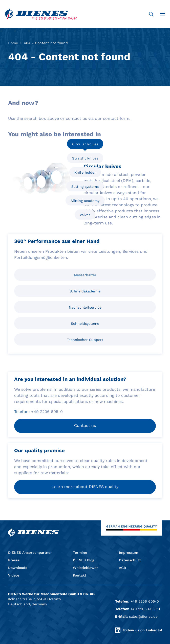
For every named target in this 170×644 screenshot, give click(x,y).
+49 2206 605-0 (145, 601)
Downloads (18, 568)
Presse (14, 560)
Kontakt (80, 575)
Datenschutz (130, 560)
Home (13, 43)
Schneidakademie (85, 291)
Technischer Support (85, 340)
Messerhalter (85, 275)
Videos (14, 575)
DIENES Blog (84, 560)
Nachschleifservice (85, 307)
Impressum (129, 553)
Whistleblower (85, 568)
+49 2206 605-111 (145, 609)
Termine (80, 553)
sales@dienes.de (143, 616)
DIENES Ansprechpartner (30, 553)
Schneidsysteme (85, 324)
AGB (122, 568)
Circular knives (85, 144)
